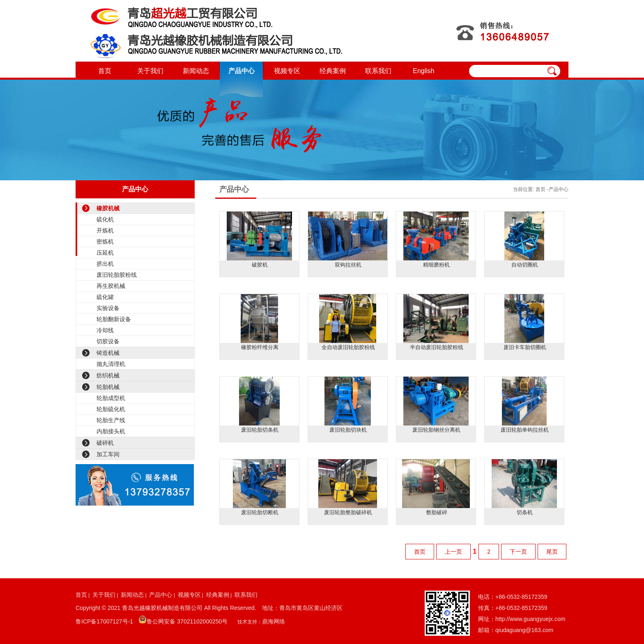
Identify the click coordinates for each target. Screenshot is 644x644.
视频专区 (287, 71)
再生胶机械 (111, 286)
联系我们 (378, 71)
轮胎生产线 (111, 420)
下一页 (518, 552)
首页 (105, 71)
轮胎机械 (108, 387)
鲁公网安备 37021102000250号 (187, 621)
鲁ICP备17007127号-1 (104, 621)
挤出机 (105, 264)
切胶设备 (108, 341)
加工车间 (108, 454)
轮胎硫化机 (111, 409)
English (423, 71)
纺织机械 (108, 375)
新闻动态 (196, 71)
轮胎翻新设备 (114, 319)
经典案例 (333, 71)
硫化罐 (105, 297)
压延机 (105, 253)
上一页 (453, 552)
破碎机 (105, 443)
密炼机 (105, 241)
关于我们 (150, 71)
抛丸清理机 (111, 364)
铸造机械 (108, 353)
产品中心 (241, 71)
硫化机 (105, 219)
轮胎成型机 (111, 398)
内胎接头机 (111, 431)
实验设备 (108, 308)
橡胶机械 (108, 208)
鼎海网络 (274, 621)
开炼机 (105, 230)
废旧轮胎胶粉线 (117, 275)
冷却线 (105, 330)
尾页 (552, 552)
